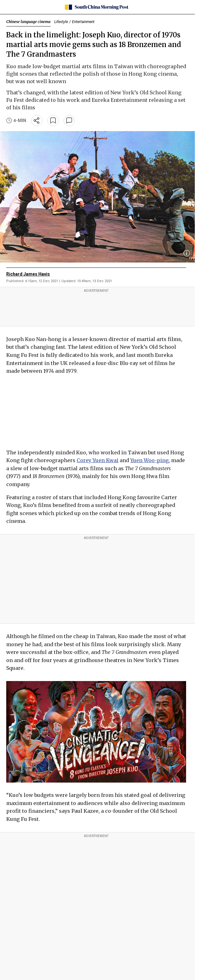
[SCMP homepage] (96, 7)
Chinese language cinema (28, 22)
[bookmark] (53, 121)
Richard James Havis (28, 274)
